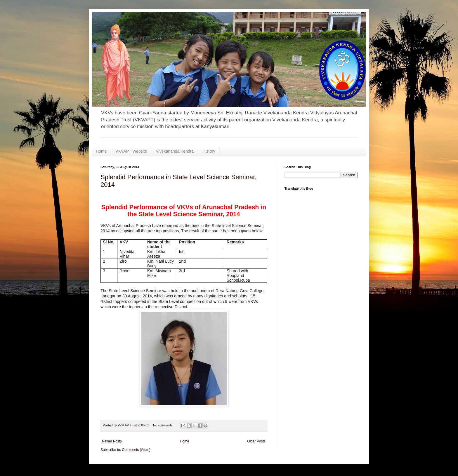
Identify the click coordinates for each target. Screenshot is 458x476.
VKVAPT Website (131, 151)
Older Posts (256, 441)
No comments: (164, 425)
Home (101, 151)
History (209, 151)
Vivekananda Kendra (175, 151)
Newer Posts (112, 441)
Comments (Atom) (136, 450)
